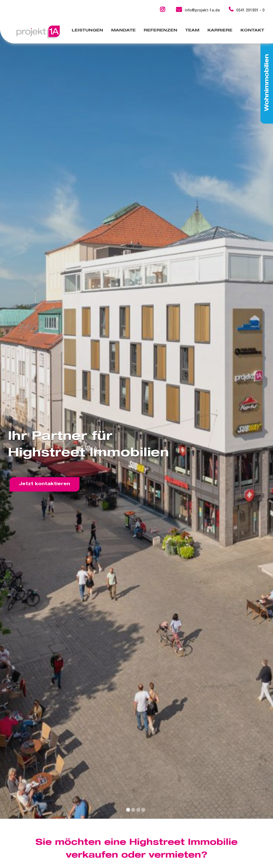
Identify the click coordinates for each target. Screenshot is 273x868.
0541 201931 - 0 (247, 11)
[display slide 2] (133, 810)
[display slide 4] (143, 810)
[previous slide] (5, 420)
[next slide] (268, 420)
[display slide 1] (128, 810)
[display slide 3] (138, 810)
